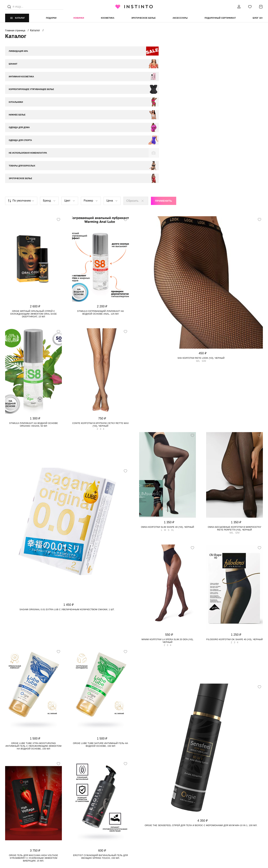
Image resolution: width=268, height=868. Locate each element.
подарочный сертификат (220, 18)
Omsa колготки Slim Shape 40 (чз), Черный (168, 428)
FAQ (7, 835)
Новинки (79, 18)
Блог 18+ (258, 18)
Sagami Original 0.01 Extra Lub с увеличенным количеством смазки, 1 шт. (67, 511)
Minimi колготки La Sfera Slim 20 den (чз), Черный (167, 542)
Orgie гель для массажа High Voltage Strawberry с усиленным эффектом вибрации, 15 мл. (33, 759)
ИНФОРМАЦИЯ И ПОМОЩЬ (84, 807)
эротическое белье (143, 18)
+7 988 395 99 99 (207, 814)
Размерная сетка (80, 828)
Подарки (51, 18)
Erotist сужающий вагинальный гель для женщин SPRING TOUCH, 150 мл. (101, 758)
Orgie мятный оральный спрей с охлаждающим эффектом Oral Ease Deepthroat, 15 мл (33, 215)
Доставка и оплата (81, 814)
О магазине (12, 814)
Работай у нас (14, 828)
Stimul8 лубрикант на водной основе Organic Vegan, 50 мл (33, 325)
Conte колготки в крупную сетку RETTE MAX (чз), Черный (101, 325)
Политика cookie (145, 821)
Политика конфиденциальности (154, 814)
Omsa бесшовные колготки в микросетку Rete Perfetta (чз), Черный (234, 429)
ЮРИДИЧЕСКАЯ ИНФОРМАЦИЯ (151, 807)
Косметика (108, 18)
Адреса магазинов (17, 821)
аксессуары (180, 18)
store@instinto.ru (210, 821)
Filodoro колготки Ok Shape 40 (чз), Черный (234, 540)
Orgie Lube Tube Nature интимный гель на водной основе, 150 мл (101, 646)
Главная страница (15, 30)
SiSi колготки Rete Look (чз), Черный (201, 259)
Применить (164, 102)
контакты (204, 807)
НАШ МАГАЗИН (13, 807)
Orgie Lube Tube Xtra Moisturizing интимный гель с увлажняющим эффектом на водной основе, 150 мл (34, 647)
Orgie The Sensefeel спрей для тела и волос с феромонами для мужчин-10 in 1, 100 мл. (201, 726)
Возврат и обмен (80, 821)
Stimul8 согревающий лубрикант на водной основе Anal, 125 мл (100, 213)
